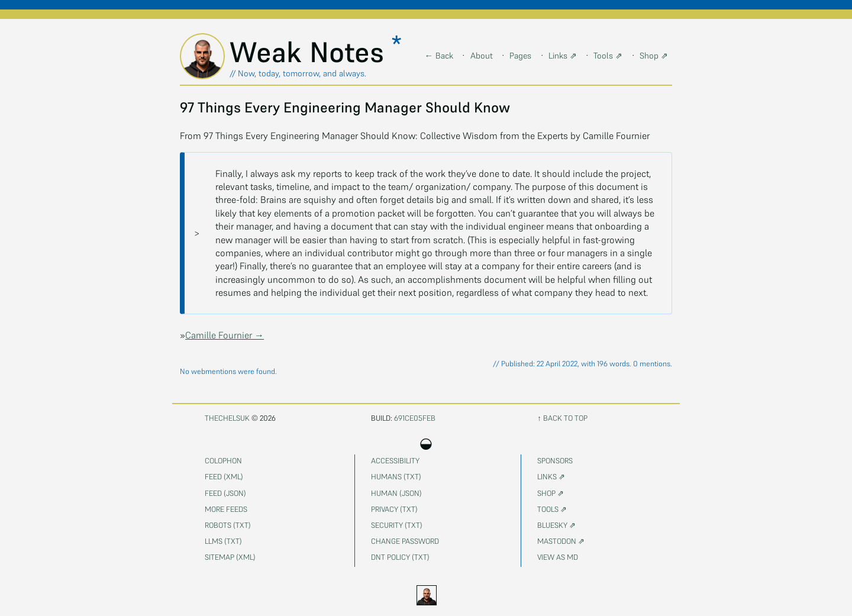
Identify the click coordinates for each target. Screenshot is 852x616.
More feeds (226, 509)
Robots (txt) (228, 525)
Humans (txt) (396, 477)
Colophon (223, 461)
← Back (439, 56)
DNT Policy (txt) (400, 557)
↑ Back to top (562, 418)
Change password (405, 541)
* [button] (396, 44)
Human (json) (396, 493)
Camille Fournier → (225, 335)
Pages (520, 56)
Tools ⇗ (608, 56)
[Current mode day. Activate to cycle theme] (426, 595)
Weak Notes (311, 52)
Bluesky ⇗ (556, 525)
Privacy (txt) (394, 509)
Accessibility (395, 461)
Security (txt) (397, 525)
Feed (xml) (224, 477)
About (482, 56)
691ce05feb (415, 418)
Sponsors (555, 461)
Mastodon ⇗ (561, 541)
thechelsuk (227, 418)
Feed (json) (225, 493)
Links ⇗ (563, 56)
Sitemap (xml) (230, 557)
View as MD (558, 557)
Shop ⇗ (654, 56)
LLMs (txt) (223, 541)
